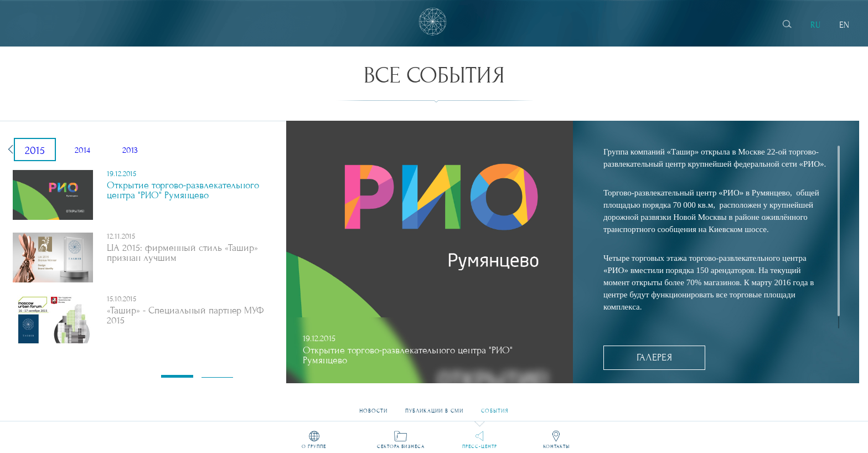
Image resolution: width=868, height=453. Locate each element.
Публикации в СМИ (434, 407)
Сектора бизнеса (401, 446)
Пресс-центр (480, 446)
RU (815, 25)
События (495, 407)
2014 (82, 150)
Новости (373, 407)
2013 (130, 150)
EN (844, 25)
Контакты (556, 446)
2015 (35, 151)
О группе (314, 446)
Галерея (654, 357)
